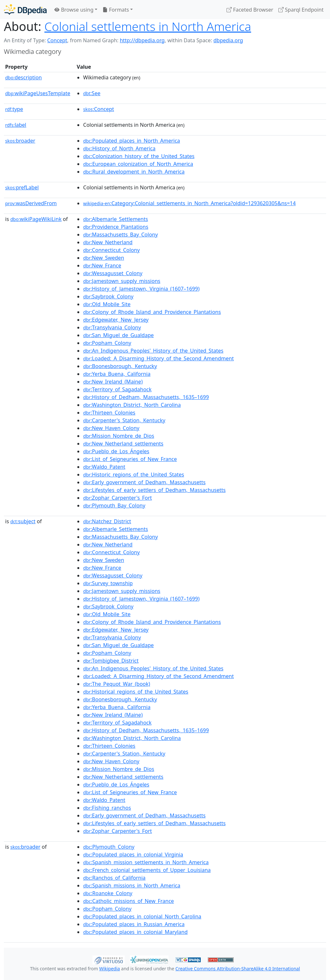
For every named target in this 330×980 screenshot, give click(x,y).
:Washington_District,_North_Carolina (132, 405)
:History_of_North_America (119, 148)
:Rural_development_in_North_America (134, 172)
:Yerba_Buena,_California (117, 374)
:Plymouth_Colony (109, 847)
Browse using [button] (74, 10)
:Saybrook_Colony (108, 296)
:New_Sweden (104, 258)
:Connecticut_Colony (112, 250)
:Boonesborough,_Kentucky (120, 366)
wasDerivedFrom (31, 203)
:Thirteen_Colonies (109, 413)
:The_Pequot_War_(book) (117, 684)
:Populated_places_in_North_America (132, 141)
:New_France (102, 265)
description (24, 77)
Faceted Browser (250, 10)
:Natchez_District (107, 521)
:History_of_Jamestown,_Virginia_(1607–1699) (141, 289)
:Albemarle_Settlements (116, 219)
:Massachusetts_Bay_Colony (121, 235)
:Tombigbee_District (111, 661)
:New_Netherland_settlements (123, 444)
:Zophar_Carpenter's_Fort (117, 498)
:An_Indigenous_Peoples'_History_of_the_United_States (153, 351)
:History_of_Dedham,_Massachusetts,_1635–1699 (146, 397)
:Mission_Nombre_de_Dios (119, 436)
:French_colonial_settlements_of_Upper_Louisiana (147, 870)
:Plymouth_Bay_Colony (114, 505)
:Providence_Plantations (116, 227)
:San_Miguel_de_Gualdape (118, 335)
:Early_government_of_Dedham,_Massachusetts (144, 482)
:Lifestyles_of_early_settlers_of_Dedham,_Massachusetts (154, 490)
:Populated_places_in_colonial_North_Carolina (142, 916)
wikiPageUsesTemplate (38, 93)
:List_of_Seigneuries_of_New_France (130, 459)
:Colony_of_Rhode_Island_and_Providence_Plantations (152, 312)
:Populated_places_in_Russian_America (134, 924)
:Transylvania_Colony (112, 327)
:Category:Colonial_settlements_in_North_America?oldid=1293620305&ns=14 (189, 203)
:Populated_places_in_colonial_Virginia (133, 855)
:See (92, 93)
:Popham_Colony (107, 343)
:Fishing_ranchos (107, 808)
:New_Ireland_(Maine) (113, 382)
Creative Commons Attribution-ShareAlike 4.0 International (238, 969)
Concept (57, 40)
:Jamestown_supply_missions (122, 281)
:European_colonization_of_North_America (138, 164)
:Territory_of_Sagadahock (117, 389)
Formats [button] (116, 10)
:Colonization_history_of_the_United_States (139, 156)
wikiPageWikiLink (36, 219)
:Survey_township (108, 583)
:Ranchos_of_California (114, 878)
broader (20, 141)
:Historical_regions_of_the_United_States (136, 692)
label (16, 125)
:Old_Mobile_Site (107, 304)
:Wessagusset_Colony (113, 273)
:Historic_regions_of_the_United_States (134, 475)
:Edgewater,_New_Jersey (116, 320)
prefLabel (22, 187)
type (14, 109)
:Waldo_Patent (104, 467)
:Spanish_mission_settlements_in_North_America (146, 862)
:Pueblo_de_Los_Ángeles (116, 451)
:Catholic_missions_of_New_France (129, 901)
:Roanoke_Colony (108, 893)
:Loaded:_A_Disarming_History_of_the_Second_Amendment (158, 358)
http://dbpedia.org (142, 40)
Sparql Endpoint (301, 10)
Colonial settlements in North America (148, 26)
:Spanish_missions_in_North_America (132, 885)
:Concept (99, 109)
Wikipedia (110, 969)
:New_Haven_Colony (111, 428)
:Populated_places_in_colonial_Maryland (135, 932)
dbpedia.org (228, 40)
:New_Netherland (108, 242)
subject (23, 521)
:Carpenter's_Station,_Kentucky (124, 420)
